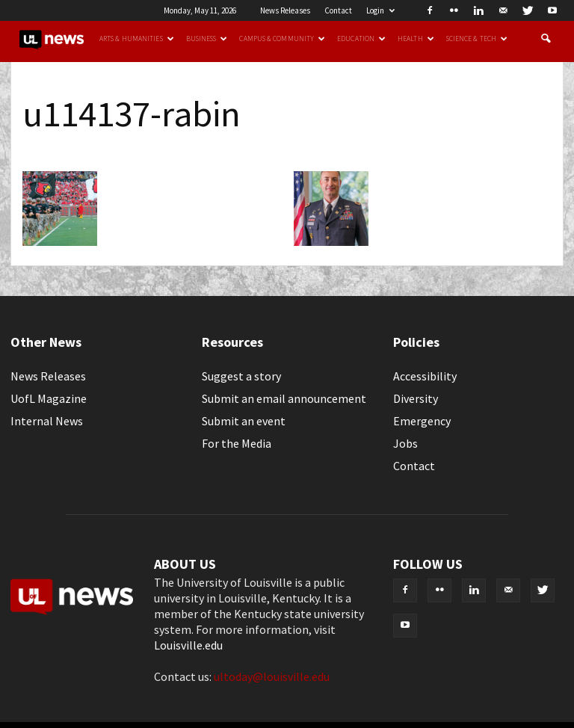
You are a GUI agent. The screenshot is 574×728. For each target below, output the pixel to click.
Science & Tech (477, 39)
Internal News (47, 421)
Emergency (422, 421)
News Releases (285, 10)
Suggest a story (241, 376)
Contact (338, 10)
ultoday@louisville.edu (272, 676)
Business (207, 39)
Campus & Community (282, 39)
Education (361, 39)
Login (380, 10)
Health (416, 39)
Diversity (416, 398)
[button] (546, 39)
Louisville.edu (188, 645)
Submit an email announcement (284, 398)
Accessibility (425, 376)
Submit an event (244, 421)
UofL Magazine (49, 398)
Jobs (405, 443)
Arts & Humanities (137, 39)
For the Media (237, 443)
